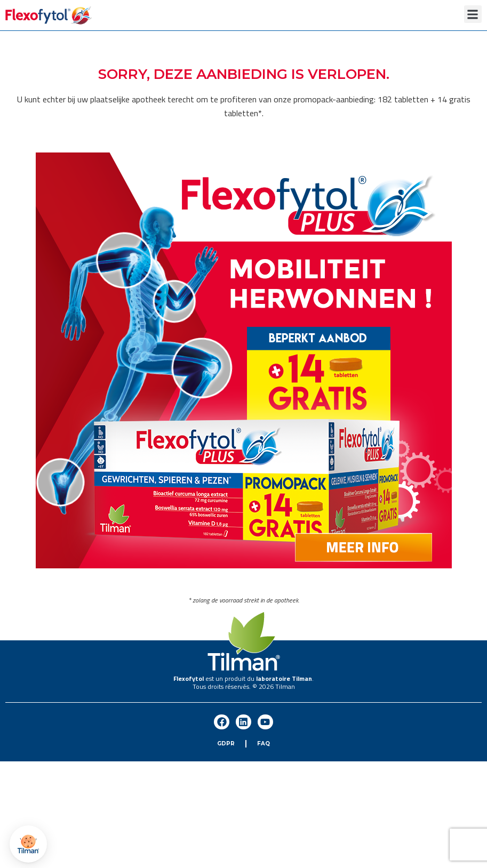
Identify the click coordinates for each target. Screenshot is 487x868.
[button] (473, 14)
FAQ (264, 744)
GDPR (226, 744)
